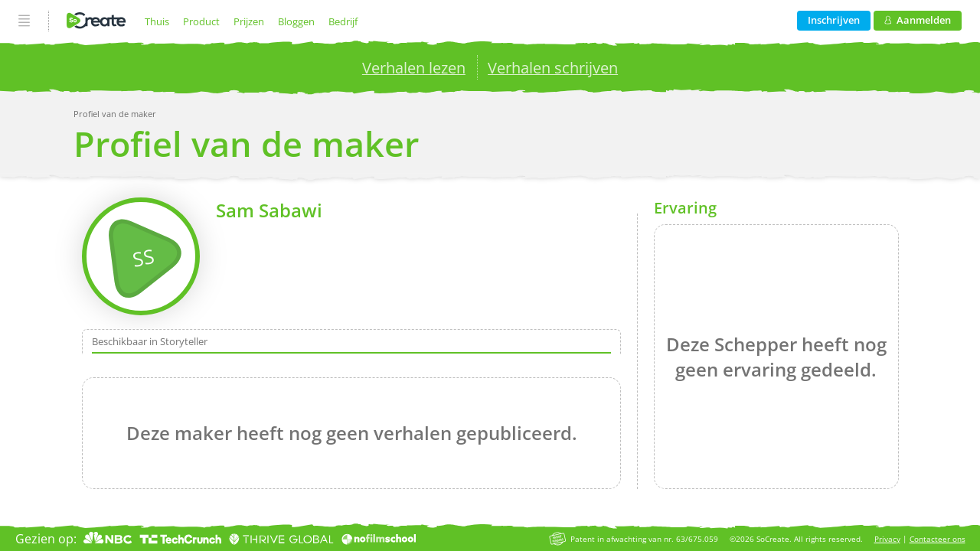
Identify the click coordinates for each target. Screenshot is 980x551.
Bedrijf (343, 21)
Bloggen (296, 21)
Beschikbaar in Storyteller (150, 342)
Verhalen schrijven (553, 68)
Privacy (887, 539)
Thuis (157, 21)
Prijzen (249, 21)
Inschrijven (834, 20)
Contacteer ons (938, 539)
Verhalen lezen (414, 68)
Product (201, 21)
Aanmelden (918, 20)
